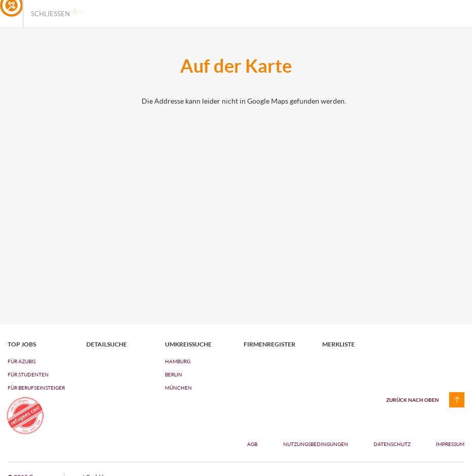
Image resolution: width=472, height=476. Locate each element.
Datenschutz (393, 444)
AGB (252, 444)
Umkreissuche (188, 344)
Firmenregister (269, 344)
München (178, 388)
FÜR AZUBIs (22, 361)
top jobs (22, 344)
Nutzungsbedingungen (316, 444)
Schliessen (57, 13)
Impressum (450, 444)
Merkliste (339, 344)
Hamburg (178, 361)
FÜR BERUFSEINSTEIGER (36, 388)
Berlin (174, 374)
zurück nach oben (413, 400)
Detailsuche (107, 344)
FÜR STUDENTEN (28, 374)
